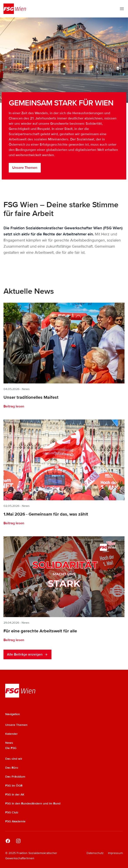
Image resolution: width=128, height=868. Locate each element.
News (26, 389)
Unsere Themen (25, 168)
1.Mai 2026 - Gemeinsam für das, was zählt (46, 514)
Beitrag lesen (14, 406)
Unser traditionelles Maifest (31, 397)
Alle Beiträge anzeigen (27, 654)
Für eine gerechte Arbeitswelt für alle (40, 631)
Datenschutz (95, 853)
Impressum (115, 853)
